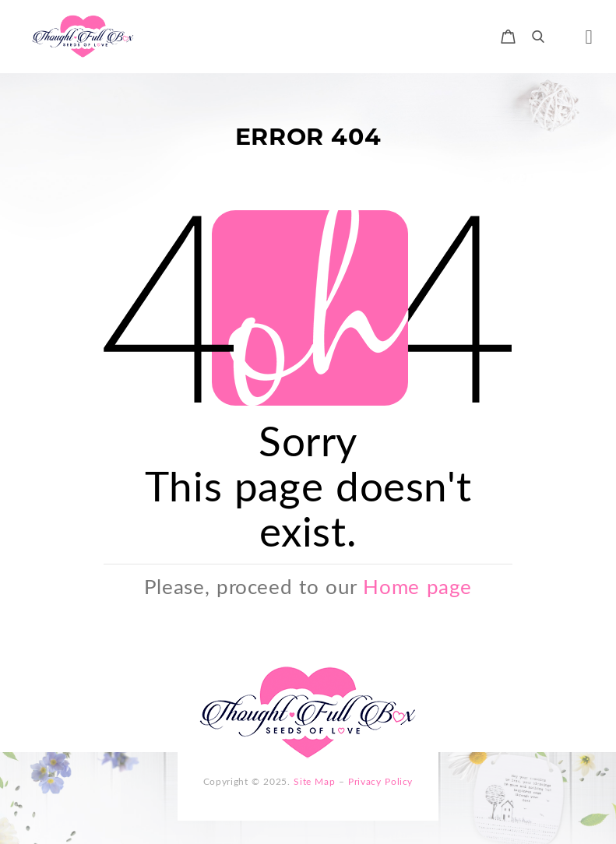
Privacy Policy (380, 781)
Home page (417, 586)
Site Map (314, 781)
